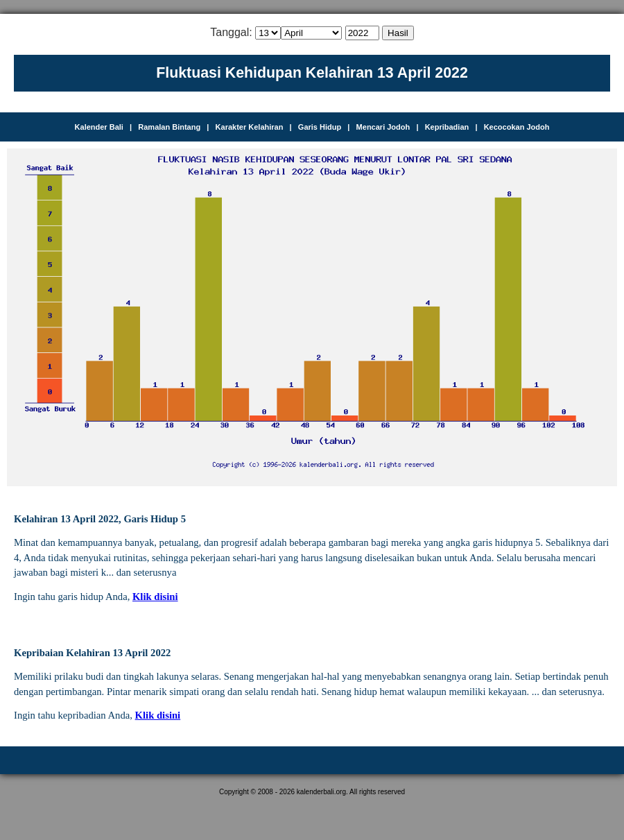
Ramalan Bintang (169, 127)
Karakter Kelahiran (250, 127)
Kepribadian (447, 127)
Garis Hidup (320, 127)
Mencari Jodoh (383, 127)
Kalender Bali (99, 127)
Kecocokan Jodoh (517, 127)
